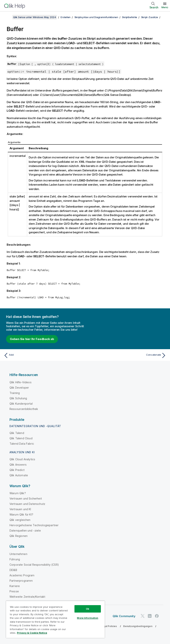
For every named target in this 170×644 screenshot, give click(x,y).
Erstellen (66, 17)
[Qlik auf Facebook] (157, 616)
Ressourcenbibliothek (24, 409)
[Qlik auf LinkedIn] (150, 616)
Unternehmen (18, 554)
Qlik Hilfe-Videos (21, 382)
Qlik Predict (17, 470)
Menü (165, 7)
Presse (14, 591)
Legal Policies (109, 626)
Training (15, 393)
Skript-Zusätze (150, 17)
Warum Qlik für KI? (21, 514)
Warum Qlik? (18, 493)
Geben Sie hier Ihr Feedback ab (32, 339)
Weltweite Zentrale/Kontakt (27, 597)
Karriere (15, 586)
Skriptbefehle (130, 17)
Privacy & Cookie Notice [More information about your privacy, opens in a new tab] (32, 633)
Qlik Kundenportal (21, 404)
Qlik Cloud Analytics (22, 459)
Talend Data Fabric (22, 444)
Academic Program (22, 575)
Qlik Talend (17, 433)
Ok (88, 609)
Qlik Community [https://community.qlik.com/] (124, 616)
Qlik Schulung (18, 398)
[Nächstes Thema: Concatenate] (127, 355)
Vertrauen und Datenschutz (27, 504)
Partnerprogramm (21, 581)
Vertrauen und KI (20, 509)
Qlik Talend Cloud (21, 438)
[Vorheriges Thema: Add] (43, 355)
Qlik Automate (19, 475)
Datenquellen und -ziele (25, 531)
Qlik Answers (18, 465)
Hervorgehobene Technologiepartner (34, 525)
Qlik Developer (19, 388)
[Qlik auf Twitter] (143, 616)
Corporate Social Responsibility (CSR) (34, 565)
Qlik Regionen (19, 536)
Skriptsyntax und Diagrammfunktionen (96, 17)
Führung (15, 559)
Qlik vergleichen (20, 520)
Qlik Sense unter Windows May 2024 (35, 17)
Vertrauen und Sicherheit (26, 498)
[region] (55, 619)
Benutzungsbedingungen (138, 626)
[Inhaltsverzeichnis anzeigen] (8, 17)
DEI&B (13, 570)
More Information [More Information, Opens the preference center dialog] (88, 618)
